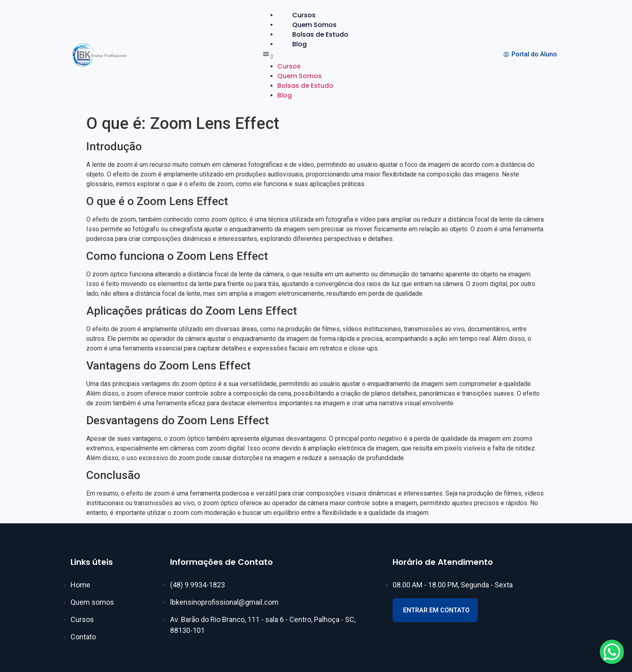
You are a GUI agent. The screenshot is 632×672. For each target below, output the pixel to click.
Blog (299, 44)
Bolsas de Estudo (320, 34)
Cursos (304, 15)
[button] (312, 55)
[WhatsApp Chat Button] (612, 652)
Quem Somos (314, 25)
